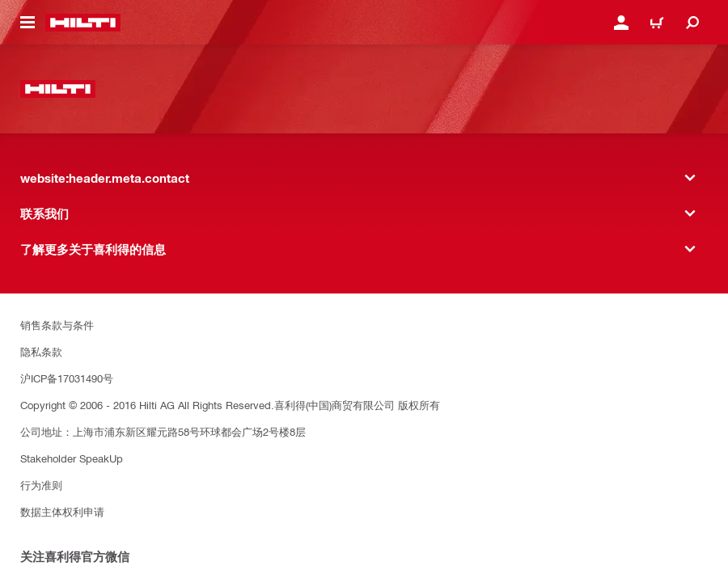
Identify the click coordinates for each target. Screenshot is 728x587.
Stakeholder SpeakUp (72, 458)
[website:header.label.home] (83, 23)
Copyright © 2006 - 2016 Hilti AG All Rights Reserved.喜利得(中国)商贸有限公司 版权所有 (230, 405)
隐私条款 (41, 351)
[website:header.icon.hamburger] (28, 23)
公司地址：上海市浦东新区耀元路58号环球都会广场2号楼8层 (163, 431)
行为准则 (41, 485)
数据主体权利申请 (62, 511)
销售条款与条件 (57, 325)
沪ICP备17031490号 (67, 378)
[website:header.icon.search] (692, 23)
